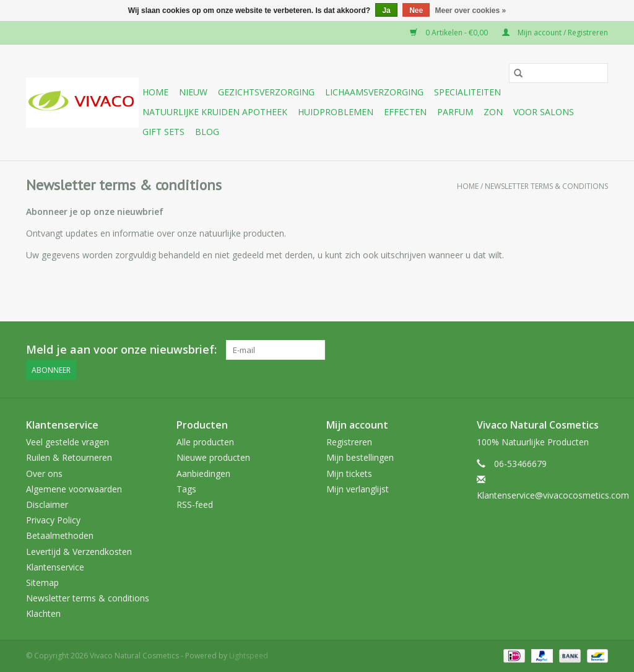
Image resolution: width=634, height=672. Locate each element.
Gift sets (163, 132)
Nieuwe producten (213, 457)
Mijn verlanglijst (358, 489)
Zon (493, 112)
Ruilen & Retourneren (69, 457)
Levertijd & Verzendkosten (79, 552)
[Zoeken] (558, 73)
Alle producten (205, 442)
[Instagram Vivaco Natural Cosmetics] (598, 350)
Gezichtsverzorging (266, 92)
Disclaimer (47, 504)
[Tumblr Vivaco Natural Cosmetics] (576, 350)
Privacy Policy (53, 520)
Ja (386, 11)
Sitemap (42, 583)
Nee (416, 11)
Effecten (405, 112)
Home (155, 92)
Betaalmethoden (60, 535)
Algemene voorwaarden (74, 489)
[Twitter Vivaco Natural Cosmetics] (509, 350)
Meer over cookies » (471, 11)
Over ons (44, 473)
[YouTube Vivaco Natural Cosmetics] (554, 350)
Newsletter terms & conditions (546, 186)
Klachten (43, 613)
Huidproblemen (336, 112)
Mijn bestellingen (360, 457)
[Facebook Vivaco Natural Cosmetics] (487, 350)
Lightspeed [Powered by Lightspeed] (249, 656)
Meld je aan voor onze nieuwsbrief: (121, 350)
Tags (186, 489)
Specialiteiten (467, 92)
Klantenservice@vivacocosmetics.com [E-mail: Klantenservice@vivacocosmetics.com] (553, 495)
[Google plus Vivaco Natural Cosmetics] (531, 350)
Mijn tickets (349, 473)
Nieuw (193, 92)
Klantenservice (55, 567)
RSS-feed (195, 504)
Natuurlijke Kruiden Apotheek (215, 112)
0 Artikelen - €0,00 (450, 33)
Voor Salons (544, 112)
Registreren (349, 442)
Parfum (455, 112)
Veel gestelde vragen (67, 442)
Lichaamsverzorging (374, 92)
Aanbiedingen (203, 473)
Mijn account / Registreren (555, 33)
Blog (207, 132)
